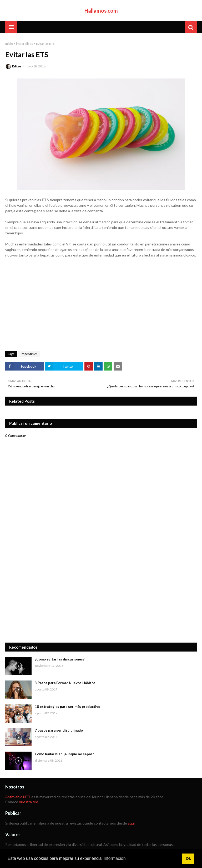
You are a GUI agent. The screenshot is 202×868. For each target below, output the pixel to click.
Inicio (9, 44)
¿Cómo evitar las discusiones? (60, 659)
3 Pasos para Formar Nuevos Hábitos (65, 683)
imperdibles (24, 44)
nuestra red (29, 802)
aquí (131, 823)
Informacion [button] (115, 858)
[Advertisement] (101, 598)
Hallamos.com (101, 11)
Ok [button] (188, 859)
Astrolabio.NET (18, 797)
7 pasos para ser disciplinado (59, 730)
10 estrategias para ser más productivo (67, 707)
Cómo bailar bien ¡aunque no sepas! (64, 754)
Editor (17, 66)
